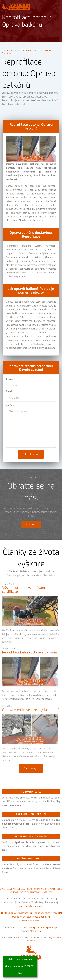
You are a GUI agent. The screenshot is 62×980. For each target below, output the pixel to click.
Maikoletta (35, 931)
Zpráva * (11, 406)
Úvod (5, 50)
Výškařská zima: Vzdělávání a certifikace (25, 592)
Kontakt (31, 527)
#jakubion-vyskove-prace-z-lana (29, 917)
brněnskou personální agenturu (39, 927)
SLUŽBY (10, 889)
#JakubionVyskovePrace (16, 913)
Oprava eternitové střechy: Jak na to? (31, 713)
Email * (10, 391)
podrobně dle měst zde (31, 906)
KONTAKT (14, 892)
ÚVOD (3, 889)
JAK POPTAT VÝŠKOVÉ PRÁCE (42, 889)
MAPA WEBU (48, 892)
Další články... (31, 768)
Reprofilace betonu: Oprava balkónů (30, 655)
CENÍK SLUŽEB (22, 889)
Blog (14, 50)
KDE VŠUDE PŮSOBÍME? (30, 892)
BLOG (59, 889)
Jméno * (10, 379)
